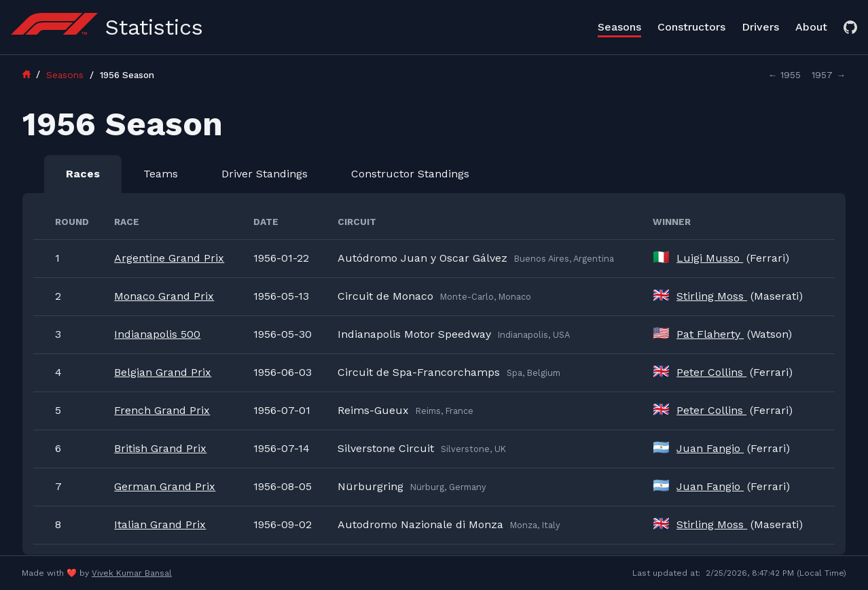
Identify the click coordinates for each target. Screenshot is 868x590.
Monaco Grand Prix (164, 296)
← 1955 (785, 75)
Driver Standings (265, 174)
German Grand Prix (165, 486)
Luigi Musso (710, 258)
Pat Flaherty (710, 334)
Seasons (619, 27)
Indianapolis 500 (157, 334)
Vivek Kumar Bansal (132, 573)
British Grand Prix (160, 448)
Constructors (691, 27)
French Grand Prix (162, 410)
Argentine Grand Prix (169, 258)
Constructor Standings (410, 174)
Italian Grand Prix (160, 524)
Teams (161, 174)
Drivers (760, 27)
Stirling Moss (712, 296)
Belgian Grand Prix (163, 372)
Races (83, 174)
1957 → (829, 75)
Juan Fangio (710, 448)
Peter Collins (711, 372)
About (811, 27)
